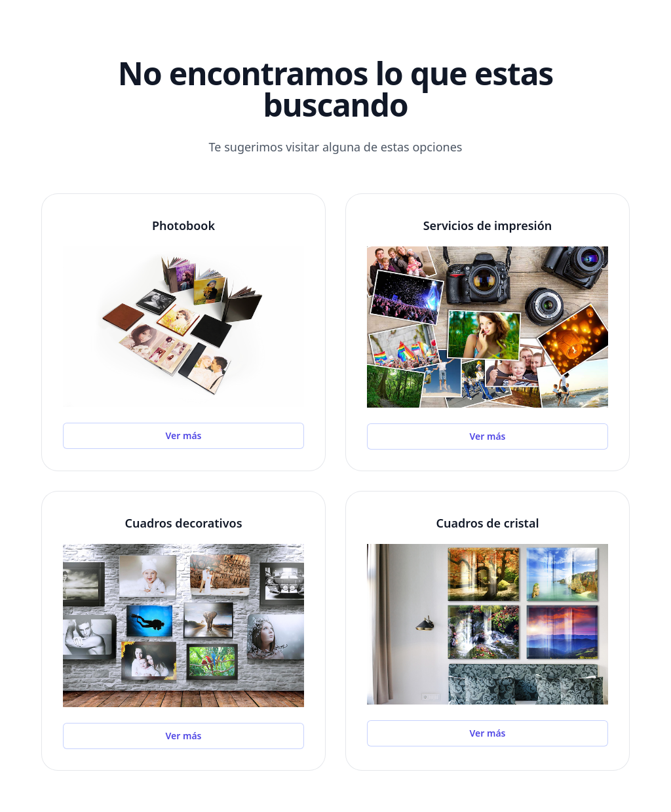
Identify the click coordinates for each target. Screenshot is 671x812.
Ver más (184, 435)
